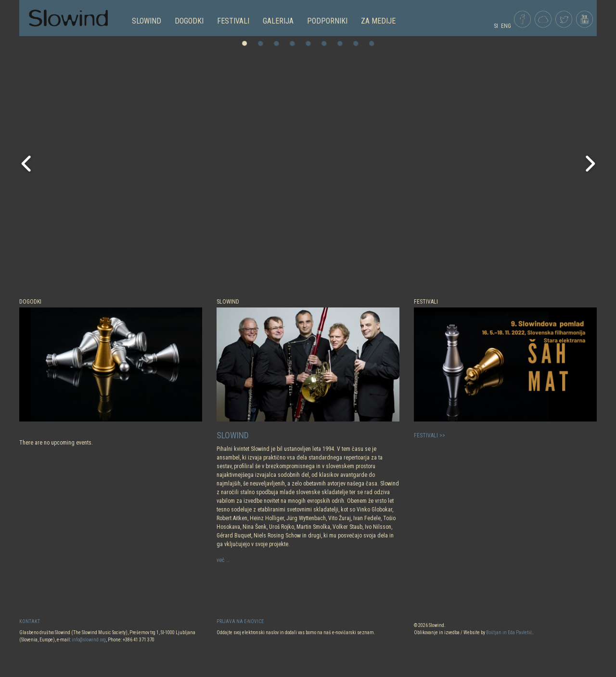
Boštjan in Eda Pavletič (509, 632)
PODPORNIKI (327, 21)
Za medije (378, 21)
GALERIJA (278, 21)
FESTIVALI (233, 21)
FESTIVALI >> (430, 435)
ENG (506, 26)
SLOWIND (147, 21)
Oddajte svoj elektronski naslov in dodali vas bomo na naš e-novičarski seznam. (296, 632)
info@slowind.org (89, 640)
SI (496, 26)
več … (223, 560)
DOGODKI (189, 21)
